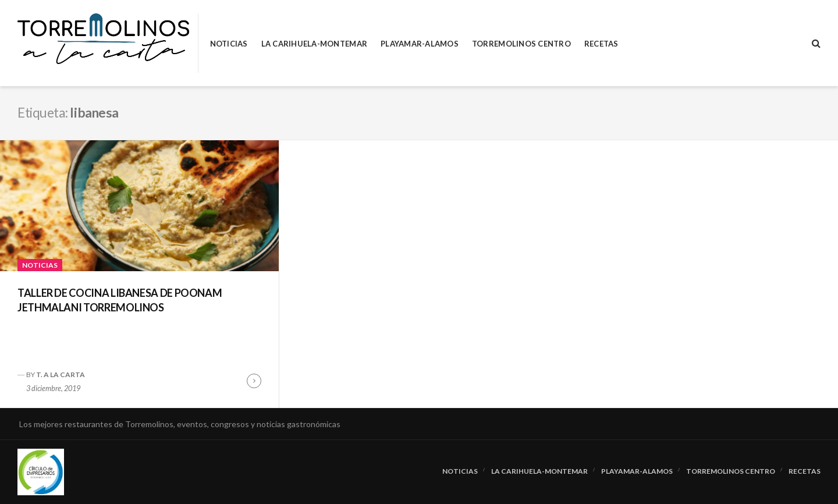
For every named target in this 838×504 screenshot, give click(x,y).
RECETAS (601, 44)
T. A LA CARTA (61, 375)
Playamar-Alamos (420, 44)
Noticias (229, 44)
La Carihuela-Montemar (314, 44)
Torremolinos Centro (521, 44)
